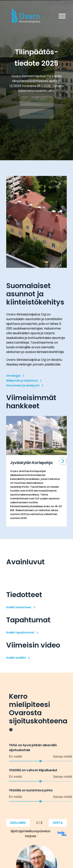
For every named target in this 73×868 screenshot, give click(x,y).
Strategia (13, 376)
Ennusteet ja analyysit (23, 385)
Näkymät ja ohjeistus (22, 381)
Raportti (36, 101)
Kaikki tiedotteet (19, 607)
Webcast (36, 114)
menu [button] (62, 16)
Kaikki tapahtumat (20, 632)
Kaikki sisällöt (16, 658)
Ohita (58, 823)
